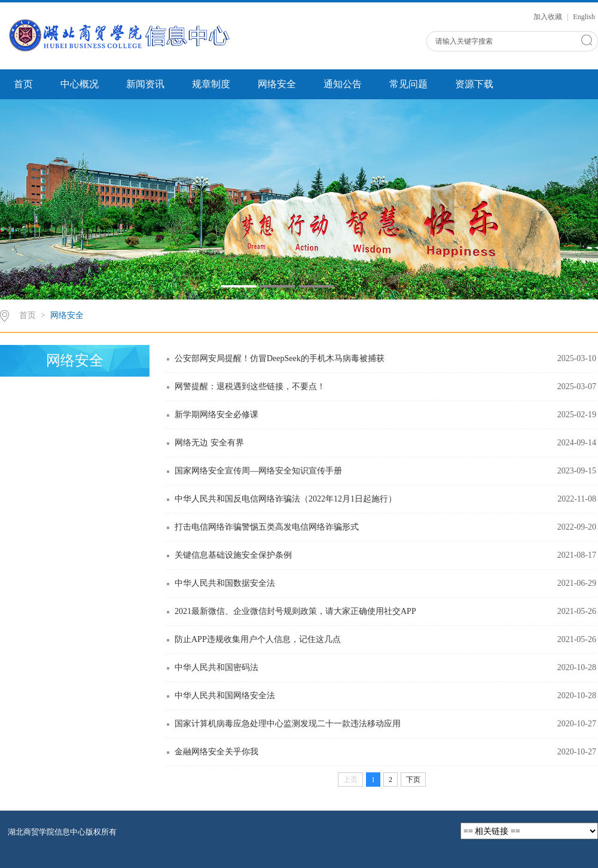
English (584, 17)
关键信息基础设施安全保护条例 (233, 555)
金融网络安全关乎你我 (216, 752)
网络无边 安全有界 (209, 443)
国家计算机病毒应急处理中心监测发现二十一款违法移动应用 (288, 724)
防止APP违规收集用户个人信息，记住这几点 (258, 639)
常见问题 (408, 84)
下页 (413, 780)
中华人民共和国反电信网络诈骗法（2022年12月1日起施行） (286, 499)
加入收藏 (549, 17)
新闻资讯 (145, 84)
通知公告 (343, 84)
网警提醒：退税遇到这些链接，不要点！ (250, 386)
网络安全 (277, 84)
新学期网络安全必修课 (216, 415)
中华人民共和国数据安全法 (225, 583)
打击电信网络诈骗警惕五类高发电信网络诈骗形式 (267, 527)
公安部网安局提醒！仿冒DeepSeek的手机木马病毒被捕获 (280, 358)
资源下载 (474, 84)
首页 (23, 84)
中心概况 (80, 84)
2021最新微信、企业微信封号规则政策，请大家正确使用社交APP (295, 611)
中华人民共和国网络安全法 (225, 696)
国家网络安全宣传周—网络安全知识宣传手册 (258, 471)
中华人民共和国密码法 (216, 667)
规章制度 (211, 84)
